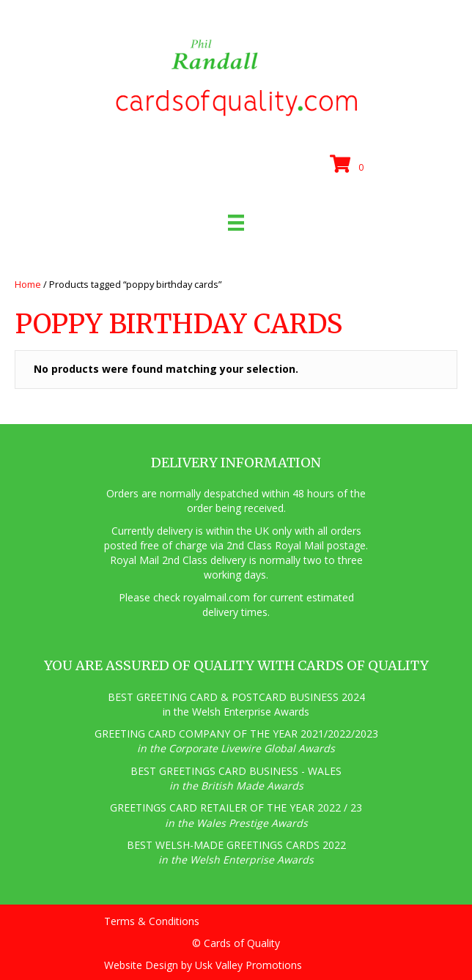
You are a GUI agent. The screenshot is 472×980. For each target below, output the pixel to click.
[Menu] (236, 223)
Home (28, 284)
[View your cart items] (349, 165)
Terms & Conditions (152, 921)
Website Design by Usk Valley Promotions (203, 965)
